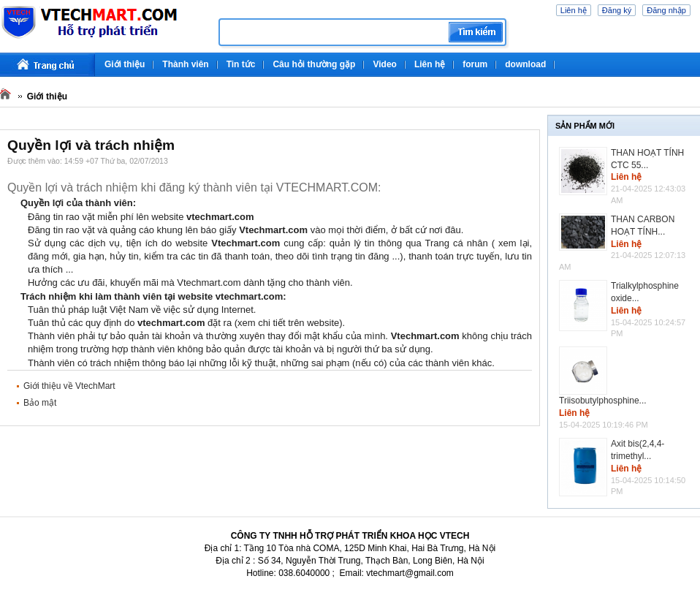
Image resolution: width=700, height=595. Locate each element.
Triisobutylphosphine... (603, 401)
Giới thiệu (125, 64)
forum (475, 64)
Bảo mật (40, 403)
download (525, 64)
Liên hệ (574, 10)
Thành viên (185, 64)
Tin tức (241, 64)
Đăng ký (617, 10)
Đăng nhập (666, 10)
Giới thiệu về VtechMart (69, 386)
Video (384, 64)
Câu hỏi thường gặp (314, 64)
